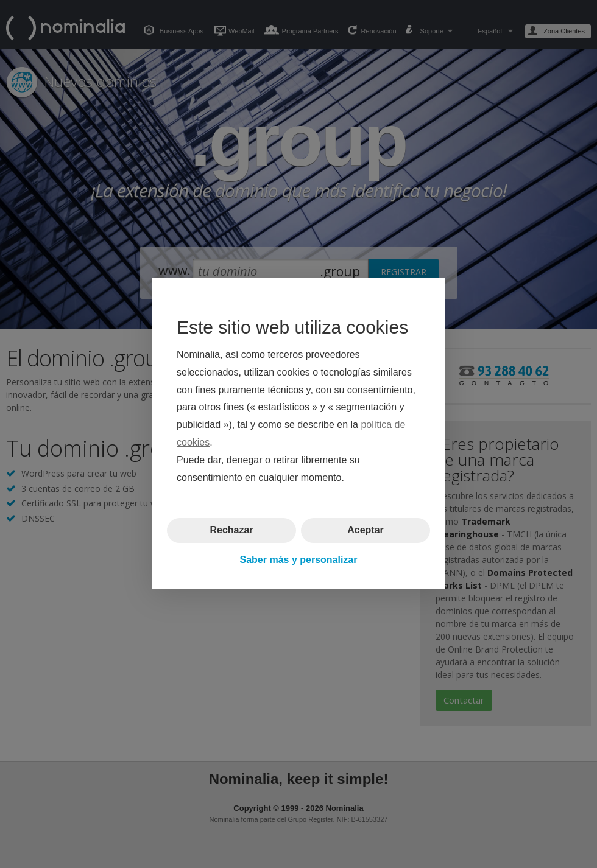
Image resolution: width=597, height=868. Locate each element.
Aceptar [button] (366, 530)
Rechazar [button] (231, 530)
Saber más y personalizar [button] (299, 560)
